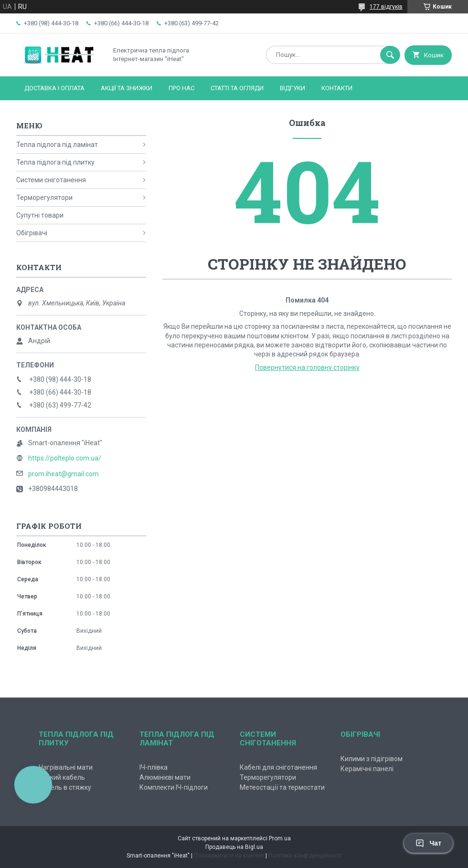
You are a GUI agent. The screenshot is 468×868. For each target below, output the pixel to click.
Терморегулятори (44, 198)
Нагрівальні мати (66, 767)
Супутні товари (40, 215)
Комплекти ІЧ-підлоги (174, 787)
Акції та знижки (127, 88)
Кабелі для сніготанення (278, 767)
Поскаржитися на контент (229, 856)
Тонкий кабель (62, 777)
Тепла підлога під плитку (55, 162)
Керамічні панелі (367, 769)
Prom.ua (280, 838)
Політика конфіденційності (305, 856)
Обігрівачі (32, 233)
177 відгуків (386, 7)
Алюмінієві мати (165, 777)
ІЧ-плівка (154, 767)
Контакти (337, 88)
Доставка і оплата (54, 88)
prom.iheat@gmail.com (64, 474)
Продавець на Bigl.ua (234, 847)
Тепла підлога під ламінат (57, 145)
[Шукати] (390, 55)
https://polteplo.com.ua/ (65, 458)
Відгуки (292, 88)
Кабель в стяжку (65, 787)
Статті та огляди (237, 88)
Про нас (181, 88)
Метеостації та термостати (282, 787)
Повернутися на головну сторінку (307, 367)
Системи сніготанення (51, 180)
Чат (428, 843)
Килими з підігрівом (372, 759)
